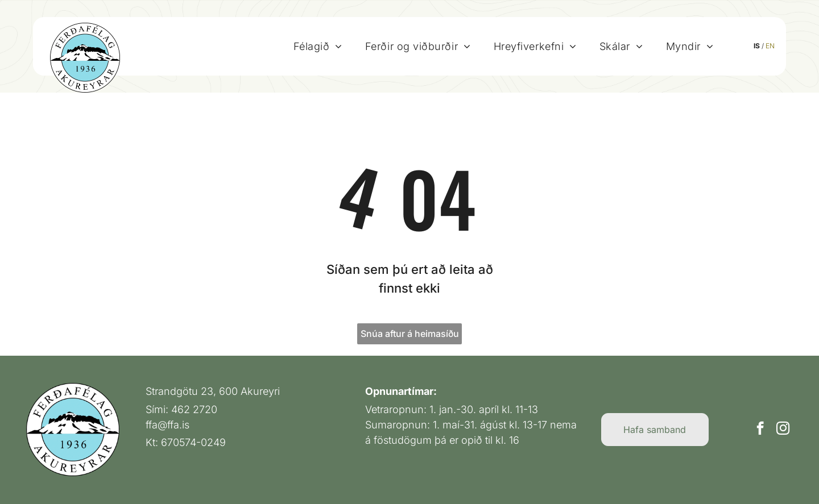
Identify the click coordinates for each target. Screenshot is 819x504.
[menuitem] (318, 46)
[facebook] (760, 430)
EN (770, 46)
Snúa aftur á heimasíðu (410, 334)
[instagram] (783, 430)
